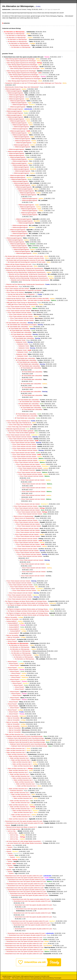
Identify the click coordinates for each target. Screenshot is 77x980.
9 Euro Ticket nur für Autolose (15, 292)
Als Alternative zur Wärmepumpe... (15, 34)
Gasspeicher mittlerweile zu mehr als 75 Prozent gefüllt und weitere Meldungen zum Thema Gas (33, 83)
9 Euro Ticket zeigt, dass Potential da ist (18, 421)
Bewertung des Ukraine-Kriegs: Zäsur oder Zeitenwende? (22, 87)
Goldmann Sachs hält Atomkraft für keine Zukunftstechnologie (24, 736)
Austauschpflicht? (12, 621)
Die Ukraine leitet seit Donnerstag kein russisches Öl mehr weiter (24, 256)
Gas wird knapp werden (13, 829)
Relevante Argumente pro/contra (16, 429)
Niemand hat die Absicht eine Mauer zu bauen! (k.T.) (22, 827)
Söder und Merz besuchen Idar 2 (21, 760)
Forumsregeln (58, 978)
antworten (7, 23)
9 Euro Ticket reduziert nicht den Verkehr (17, 289)
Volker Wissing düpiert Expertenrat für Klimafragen (20, 59)
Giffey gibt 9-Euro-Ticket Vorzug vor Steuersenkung (21, 303)
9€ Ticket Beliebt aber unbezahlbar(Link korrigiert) (22, 325)
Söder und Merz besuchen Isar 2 (15, 734)
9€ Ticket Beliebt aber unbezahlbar (17, 323)
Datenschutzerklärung (48, 978)
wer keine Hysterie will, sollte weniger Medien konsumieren (24, 841)
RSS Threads (15, 978)
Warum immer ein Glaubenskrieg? (24, 516)
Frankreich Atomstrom (16, 791)
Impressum (27, 978)
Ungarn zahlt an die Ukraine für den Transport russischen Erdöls (25, 258)
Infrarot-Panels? (11, 639)
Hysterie (8, 825)
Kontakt (22, 978)
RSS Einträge (6, 978)
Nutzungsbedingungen (36, 978)
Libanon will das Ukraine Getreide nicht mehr (18, 264)
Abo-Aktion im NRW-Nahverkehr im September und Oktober (24, 290)
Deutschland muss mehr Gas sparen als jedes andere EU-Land (24, 57)
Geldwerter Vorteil (20, 340)
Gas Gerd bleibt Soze (11, 287)
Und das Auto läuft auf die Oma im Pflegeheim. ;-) (22, 294)
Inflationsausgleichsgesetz (13, 89)
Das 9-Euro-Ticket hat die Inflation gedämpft (20, 431)
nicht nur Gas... (12, 831)
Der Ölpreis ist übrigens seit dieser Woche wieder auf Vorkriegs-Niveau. (26, 601)
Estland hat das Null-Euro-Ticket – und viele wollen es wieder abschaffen (28, 298)
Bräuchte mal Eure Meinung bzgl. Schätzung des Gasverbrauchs (24, 268)
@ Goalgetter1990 (55, 9)
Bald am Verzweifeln (11, 617)
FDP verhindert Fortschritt (27, 470)
